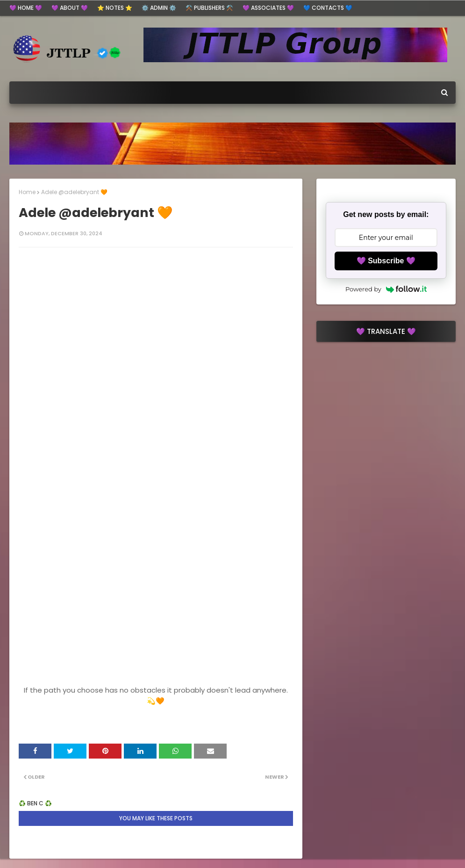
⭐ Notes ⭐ (115, 8)
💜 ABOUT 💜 (70, 8)
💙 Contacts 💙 (328, 8)
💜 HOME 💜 (26, 8)
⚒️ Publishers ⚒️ (209, 8)
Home (27, 192)
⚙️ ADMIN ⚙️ (159, 8)
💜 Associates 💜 (268, 8)
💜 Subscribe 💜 (386, 261)
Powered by (386, 289)
